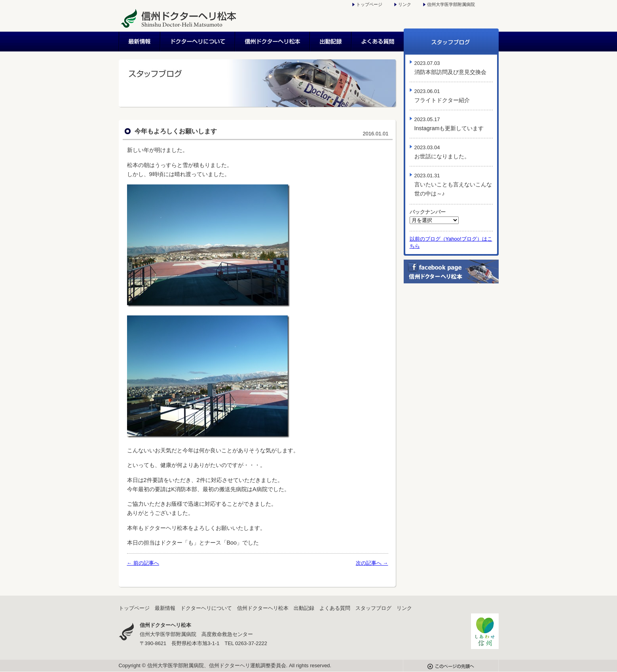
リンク (405, 4)
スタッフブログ (451, 42)
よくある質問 (378, 42)
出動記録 (331, 42)
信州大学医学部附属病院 (451, 4)
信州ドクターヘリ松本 (273, 42)
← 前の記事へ (143, 563)
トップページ (369, 4)
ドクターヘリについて (198, 42)
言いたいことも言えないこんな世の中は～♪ (453, 185)
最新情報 (140, 42)
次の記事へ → (372, 563)
